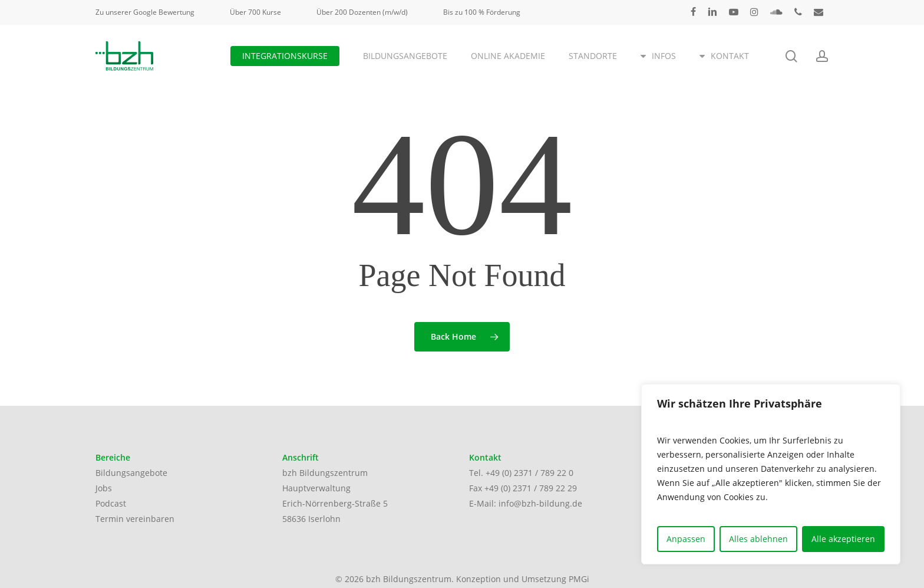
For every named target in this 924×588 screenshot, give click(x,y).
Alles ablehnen (758, 539)
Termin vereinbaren (135, 519)
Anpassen (686, 539)
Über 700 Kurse (255, 12)
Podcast (111, 503)
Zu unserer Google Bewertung (145, 12)
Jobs (104, 488)
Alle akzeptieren (843, 539)
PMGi (579, 579)
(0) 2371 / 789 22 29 (539, 488)
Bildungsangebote (131, 473)
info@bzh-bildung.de (540, 503)
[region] (771, 474)
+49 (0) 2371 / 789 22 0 (529, 473)
